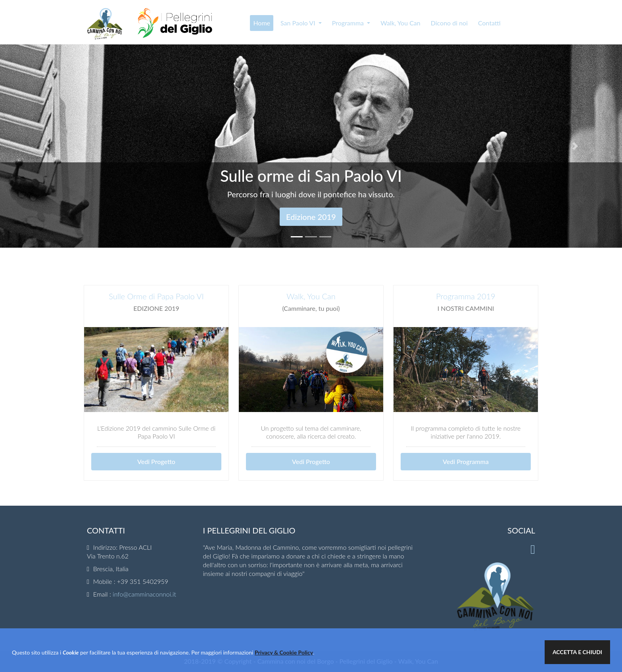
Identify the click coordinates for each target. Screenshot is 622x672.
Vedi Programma (466, 461)
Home (262, 23)
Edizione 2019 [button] (311, 217)
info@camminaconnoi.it (144, 594)
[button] (47, 146)
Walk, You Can (400, 23)
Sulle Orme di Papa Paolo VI (156, 296)
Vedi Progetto (156, 461)
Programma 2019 (466, 296)
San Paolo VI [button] (299, 23)
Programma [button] (349, 23)
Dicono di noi (449, 23)
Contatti (489, 23)
